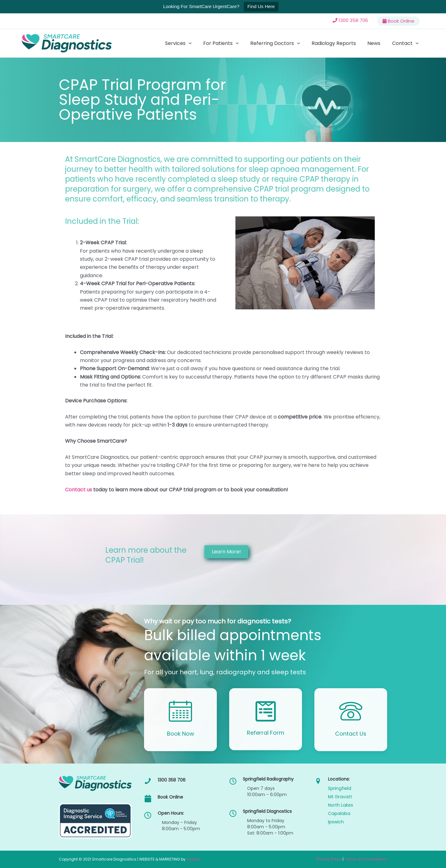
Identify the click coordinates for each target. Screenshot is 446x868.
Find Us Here (261, 6)
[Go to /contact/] (351, 720)
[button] (198, 43)
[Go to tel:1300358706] (180, 781)
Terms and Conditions (366, 859)
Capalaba (339, 813)
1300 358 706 (353, 20)
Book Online (401, 21)
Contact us (79, 490)
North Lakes (340, 805)
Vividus (193, 859)
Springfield (339, 788)
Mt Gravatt (340, 797)
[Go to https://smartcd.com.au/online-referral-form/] (266, 719)
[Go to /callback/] (180, 720)
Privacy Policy (329, 859)
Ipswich (336, 822)
